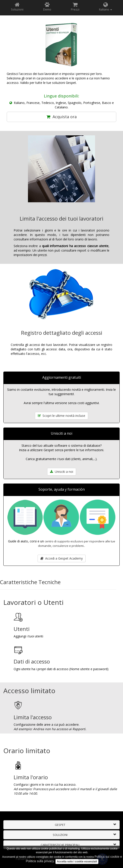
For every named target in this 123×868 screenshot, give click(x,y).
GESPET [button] (60, 825)
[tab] (61, 825)
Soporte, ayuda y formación (62, 489)
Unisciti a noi (61, 433)
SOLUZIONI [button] (60, 835)
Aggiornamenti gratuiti (62, 377)
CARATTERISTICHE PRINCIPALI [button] (60, 845)
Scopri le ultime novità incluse (61, 416)
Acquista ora (62, 117)
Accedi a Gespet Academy (62, 558)
